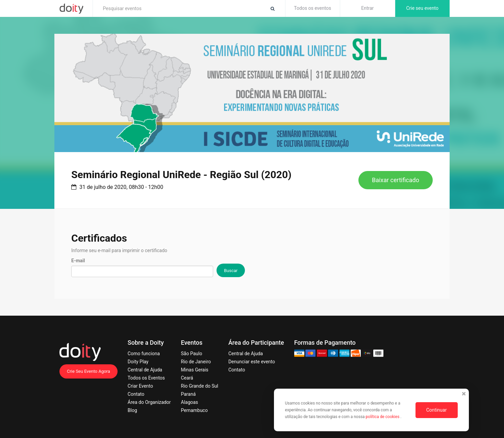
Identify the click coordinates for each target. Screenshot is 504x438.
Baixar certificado (396, 180)
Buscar (231, 271)
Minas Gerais (195, 370)
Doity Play (138, 362)
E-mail (78, 261)
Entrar (367, 8)
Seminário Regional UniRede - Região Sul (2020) (181, 175)
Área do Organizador (149, 402)
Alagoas (190, 402)
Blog (132, 410)
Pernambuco (194, 410)
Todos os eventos (312, 8)
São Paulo (192, 354)
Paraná (188, 394)
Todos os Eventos (146, 378)
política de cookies (383, 417)
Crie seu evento (422, 8)
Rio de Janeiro (196, 362)
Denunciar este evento (252, 362)
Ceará (187, 378)
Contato (136, 394)
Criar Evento (140, 386)
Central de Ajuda (145, 370)
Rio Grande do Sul (200, 386)
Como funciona (144, 354)
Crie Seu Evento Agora (89, 371)
